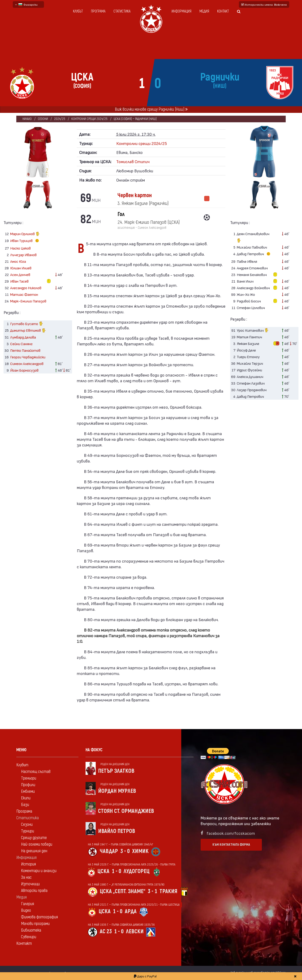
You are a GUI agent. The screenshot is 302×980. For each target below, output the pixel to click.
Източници (30, 884)
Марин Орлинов (25, 234)
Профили (28, 785)
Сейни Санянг (21, 344)
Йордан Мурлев (117, 791)
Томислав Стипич (133, 161)
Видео (26, 910)
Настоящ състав (36, 772)
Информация (181, 11)
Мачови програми (35, 924)
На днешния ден (34, 851)
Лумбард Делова (23, 337)
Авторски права (34, 891)
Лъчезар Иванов (23, 255)
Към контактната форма (231, 845)
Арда (131, 911)
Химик (140, 851)
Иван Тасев (19, 281)
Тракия (168, 891)
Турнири (28, 831)
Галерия (28, 904)
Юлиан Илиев (21, 268)
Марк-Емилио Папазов (28, 301)
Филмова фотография (39, 917)
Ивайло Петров (117, 831)
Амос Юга (18, 261)
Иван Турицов (26, 241)
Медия (204, 11)
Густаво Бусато (27, 324)
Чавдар (109, 851)
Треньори (29, 778)
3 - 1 (152, 891)
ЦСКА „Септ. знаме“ (123, 891)
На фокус (94, 750)
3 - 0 (125, 851)
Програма (98, 11)
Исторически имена (264, 4)
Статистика (122, 11)
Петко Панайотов (25, 350)
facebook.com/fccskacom (231, 833)
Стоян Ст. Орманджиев (126, 811)
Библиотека (31, 930)
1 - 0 (116, 871)
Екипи (26, 798)
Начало (27, 119)
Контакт (223, 11)
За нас (26, 877)
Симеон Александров (27, 363)
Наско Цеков (20, 248)
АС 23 (106, 931)
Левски (135, 931)
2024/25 (60, 119)
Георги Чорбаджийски (28, 357)
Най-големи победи (37, 844)
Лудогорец (137, 871)
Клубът (78, 11)
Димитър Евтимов (28, 331)
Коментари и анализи (39, 871)
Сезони (43, 119)
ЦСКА (103, 871)
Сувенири (29, 937)
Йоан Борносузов (24, 370)
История (28, 864)
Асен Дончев (20, 274)
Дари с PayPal (145, 976)
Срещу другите (34, 838)
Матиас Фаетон (24, 294)
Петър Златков (116, 771)
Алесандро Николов (26, 288)
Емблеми (28, 791)
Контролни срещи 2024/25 (89, 119)
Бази (25, 805)
